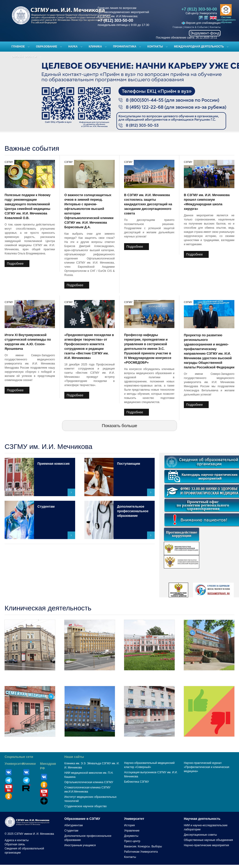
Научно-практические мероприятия (206, 845)
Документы (131, 836)
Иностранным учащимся (80, 845)
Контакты (215, 27)
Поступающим (128, 464)
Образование (47, 47)
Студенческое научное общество (85, 806)
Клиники (29, 764)
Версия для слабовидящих (201, 23)
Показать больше (119, 426)
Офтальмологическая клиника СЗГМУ (89, 782)
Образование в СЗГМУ (82, 819)
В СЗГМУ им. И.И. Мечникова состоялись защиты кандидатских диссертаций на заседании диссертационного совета (148, 204)
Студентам (46, 506)
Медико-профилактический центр (90, 675)
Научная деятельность (202, 819)
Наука (73, 47)
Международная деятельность (199, 47)
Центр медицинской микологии (209, 675)
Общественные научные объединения (208, 840)
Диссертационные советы (200, 835)
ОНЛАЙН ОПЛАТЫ (24, 57)
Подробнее (15, 264)
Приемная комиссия (54, 464)
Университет (15, 764)
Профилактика (125, 47)
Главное (18, 47)
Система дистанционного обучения (226, 20)
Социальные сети (19, 757)
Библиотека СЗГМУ (137, 782)
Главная (177, 27)
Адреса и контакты (17, 840)
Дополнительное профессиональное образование (133, 511)
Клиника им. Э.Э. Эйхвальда (30, 675)
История (129, 825)
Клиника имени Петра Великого (149, 675)
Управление (132, 831)
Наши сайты (74, 757)
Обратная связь (15, 844)
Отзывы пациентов (209, 741)
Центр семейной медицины (30, 741)
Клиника (95, 47)
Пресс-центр (132, 841)
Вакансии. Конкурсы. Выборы (143, 846)
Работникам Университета (141, 852)
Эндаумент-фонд (205, 33)
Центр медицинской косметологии (149, 741)
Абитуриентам (74, 825)
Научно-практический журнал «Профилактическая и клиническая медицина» (207, 767)
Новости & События (196, 27)
